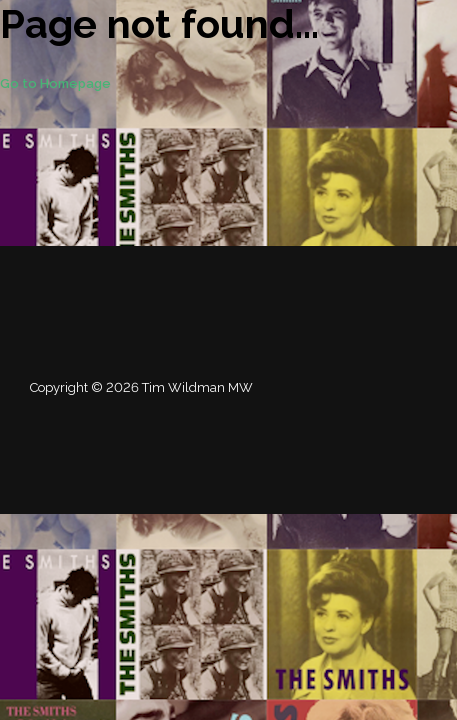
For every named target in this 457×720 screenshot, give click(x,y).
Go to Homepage (55, 83)
